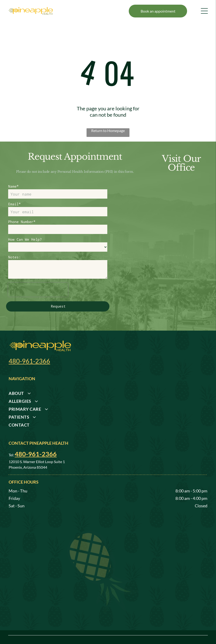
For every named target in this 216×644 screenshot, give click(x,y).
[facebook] (204, 632)
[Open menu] (204, 11)
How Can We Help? (25, 239)
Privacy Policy (43, 634)
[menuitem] (106, 378)
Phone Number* (22, 222)
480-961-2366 (29, 345)
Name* (13, 186)
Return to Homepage (108, 130)
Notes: (14, 257)
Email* (14, 204)
